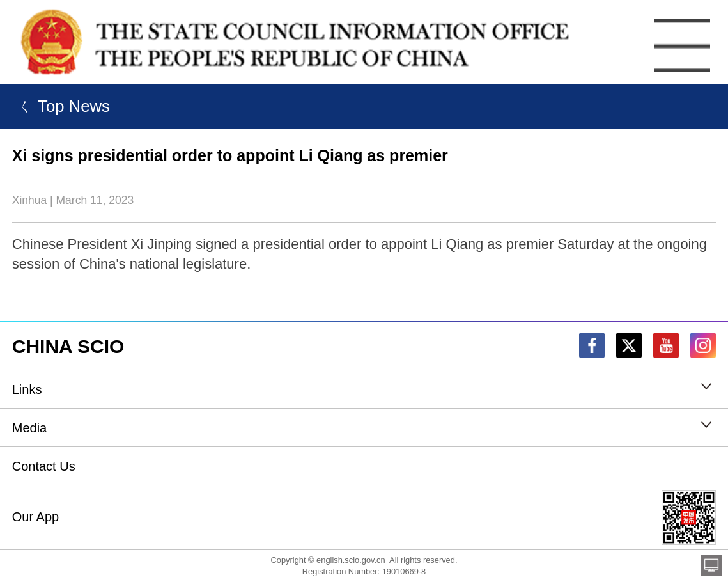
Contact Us (44, 466)
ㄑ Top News (61, 106)
